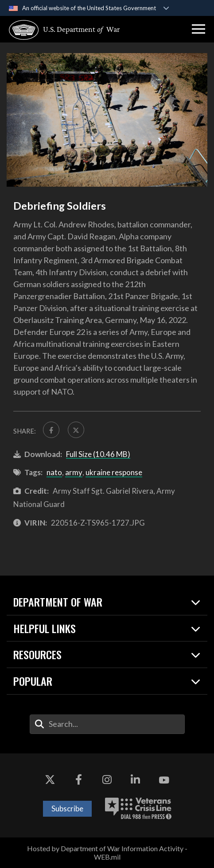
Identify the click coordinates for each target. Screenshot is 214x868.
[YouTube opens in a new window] (164, 780)
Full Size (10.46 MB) (98, 454)
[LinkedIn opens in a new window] (136, 780)
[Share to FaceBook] (51, 430)
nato (54, 472)
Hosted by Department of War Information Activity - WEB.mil (107, 853)
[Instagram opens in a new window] (107, 780)
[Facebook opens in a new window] (78, 780)
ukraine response (114, 472)
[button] (198, 29)
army (74, 472)
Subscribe (67, 808)
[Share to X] (76, 430)
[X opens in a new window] (50, 780)
